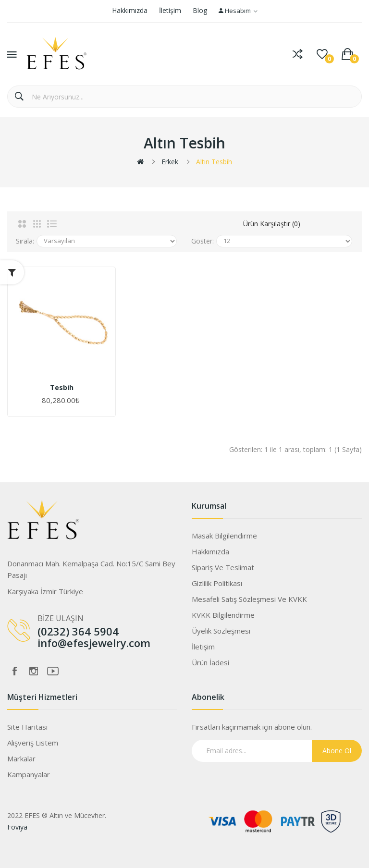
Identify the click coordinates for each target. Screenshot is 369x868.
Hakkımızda (130, 10)
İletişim (170, 10)
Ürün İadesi (210, 662)
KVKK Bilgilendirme (223, 615)
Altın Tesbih (214, 162)
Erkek (170, 162)
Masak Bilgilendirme (224, 536)
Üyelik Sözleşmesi (221, 631)
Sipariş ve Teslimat (223, 567)
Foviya (17, 827)
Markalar (21, 758)
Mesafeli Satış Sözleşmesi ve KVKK (249, 599)
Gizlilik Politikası (217, 583)
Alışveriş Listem (33, 743)
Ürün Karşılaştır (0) (272, 224)
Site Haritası (27, 727)
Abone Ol (337, 751)
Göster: (203, 241)
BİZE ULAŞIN (61, 618)
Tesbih (62, 388)
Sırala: (25, 241)
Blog (200, 10)
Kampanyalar (29, 774)
